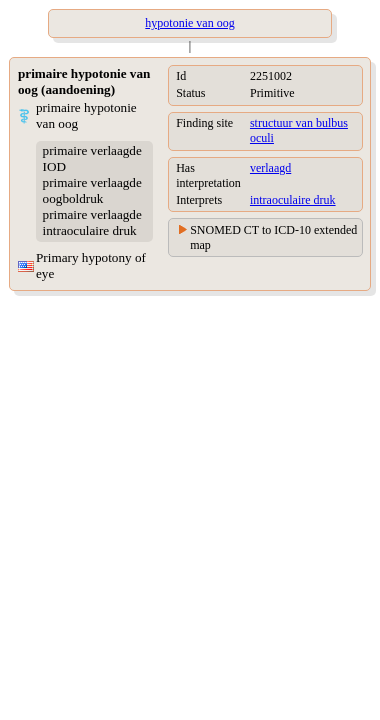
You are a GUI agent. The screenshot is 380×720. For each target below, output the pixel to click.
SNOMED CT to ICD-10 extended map (273, 237)
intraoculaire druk (293, 200)
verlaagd (270, 168)
